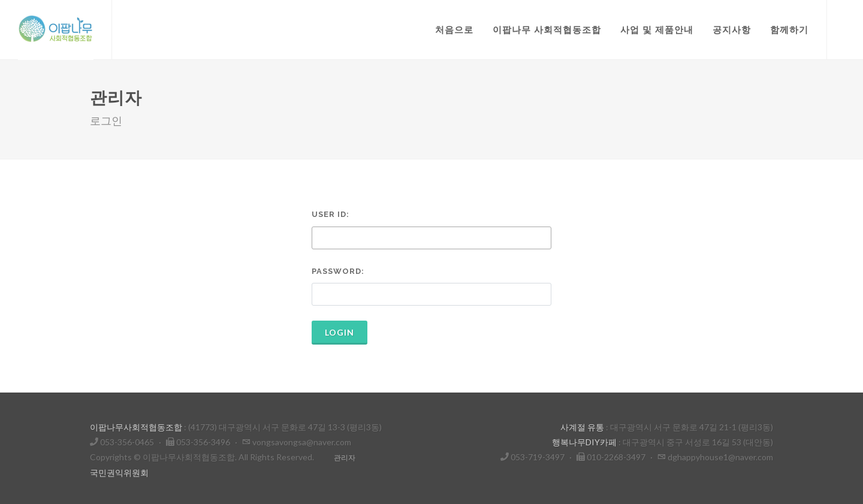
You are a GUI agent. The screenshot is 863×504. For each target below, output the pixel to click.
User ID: (331, 214)
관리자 (345, 458)
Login (340, 332)
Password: (338, 271)
